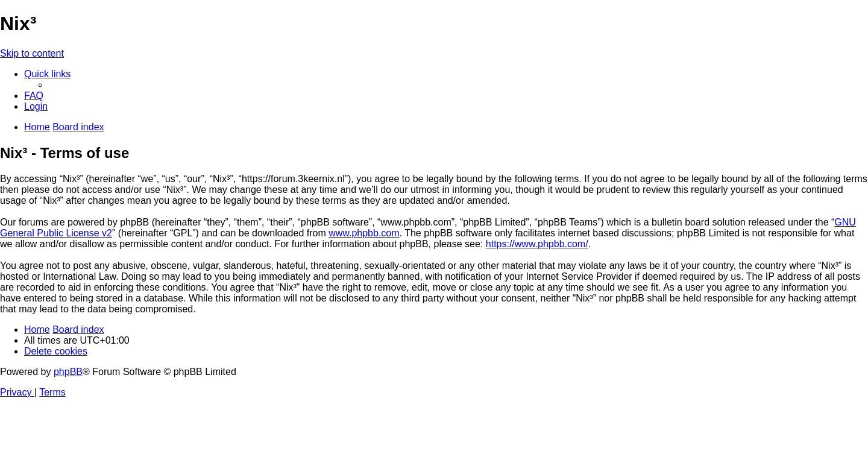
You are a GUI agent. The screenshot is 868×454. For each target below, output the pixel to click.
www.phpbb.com (364, 233)
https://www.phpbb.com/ (537, 244)
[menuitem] (34, 96)
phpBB (68, 372)
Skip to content (32, 53)
